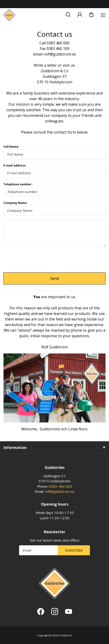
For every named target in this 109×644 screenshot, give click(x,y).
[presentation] (39, 260)
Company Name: (54, 208)
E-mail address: (54, 171)
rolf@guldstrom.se (59, 491)
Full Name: (54, 152)
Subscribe (74, 550)
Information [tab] (15, 448)
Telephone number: (54, 190)
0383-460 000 (60, 486)
